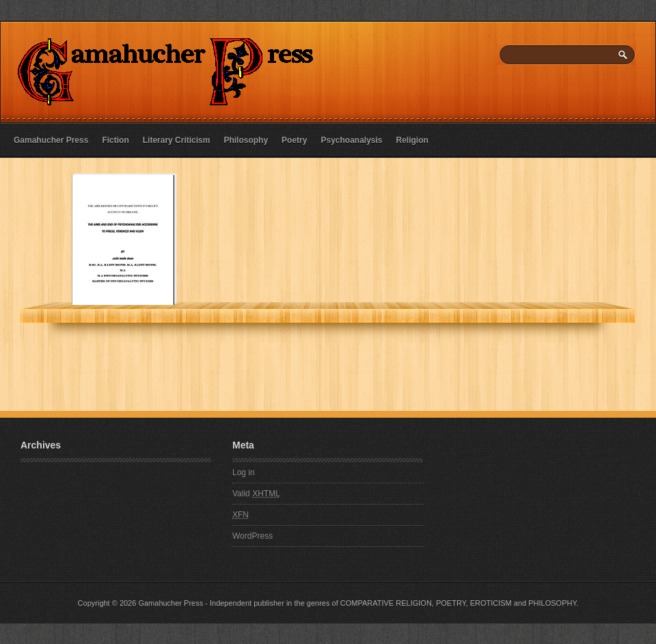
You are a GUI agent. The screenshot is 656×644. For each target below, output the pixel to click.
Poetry (294, 140)
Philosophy (246, 140)
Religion (412, 140)
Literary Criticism (177, 140)
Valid (256, 494)
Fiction (115, 140)
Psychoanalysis (351, 140)
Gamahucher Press (51, 140)
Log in (244, 472)
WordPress (252, 536)
